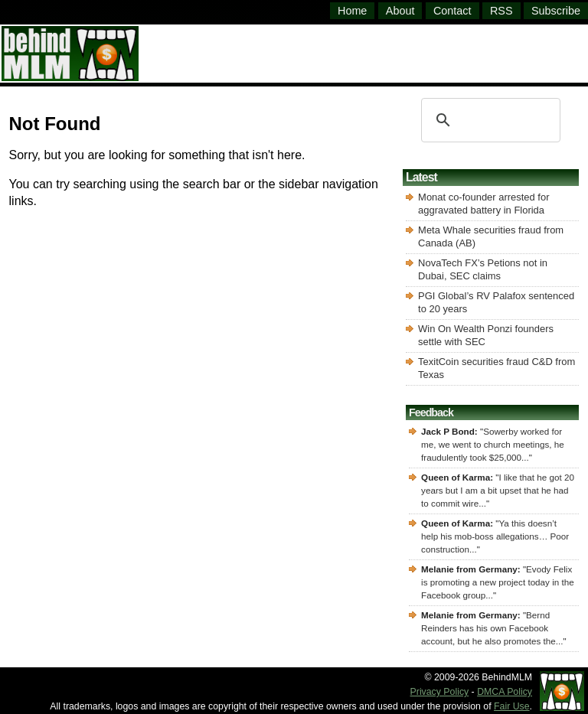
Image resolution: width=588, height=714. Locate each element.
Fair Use (512, 706)
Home (352, 11)
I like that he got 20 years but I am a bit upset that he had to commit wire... (498, 490)
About (400, 11)
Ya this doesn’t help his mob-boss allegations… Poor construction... (495, 536)
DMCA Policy (505, 692)
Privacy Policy (440, 692)
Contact (452, 11)
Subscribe (556, 11)
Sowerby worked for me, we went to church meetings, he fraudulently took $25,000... (493, 444)
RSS (501, 11)
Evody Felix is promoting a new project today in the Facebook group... (498, 582)
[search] (488, 120)
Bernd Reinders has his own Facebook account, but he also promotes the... (492, 628)
